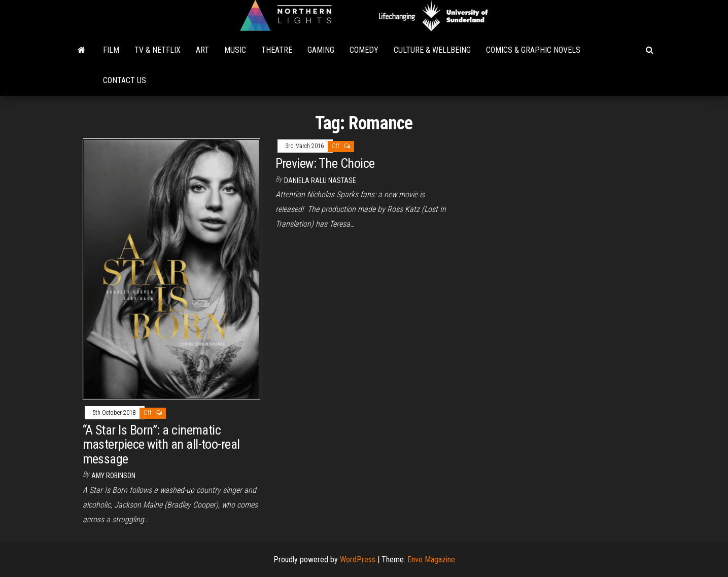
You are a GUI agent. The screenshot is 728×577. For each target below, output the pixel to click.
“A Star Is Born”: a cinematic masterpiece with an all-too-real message (161, 444)
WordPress (358, 560)
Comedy (364, 50)
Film (111, 50)
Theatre (277, 50)
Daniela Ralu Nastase (320, 181)
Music (235, 50)
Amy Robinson (113, 476)
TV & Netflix (158, 50)
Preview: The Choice (325, 163)
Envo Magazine (431, 560)
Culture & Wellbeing (432, 50)
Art (202, 50)
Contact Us (125, 80)
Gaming (321, 50)
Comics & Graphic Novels (533, 50)
